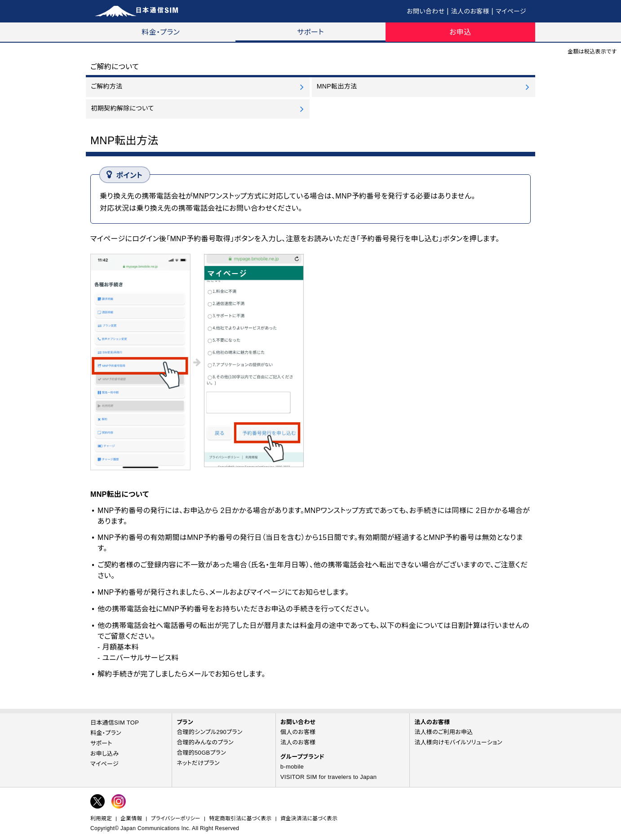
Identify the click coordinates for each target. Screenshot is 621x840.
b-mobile (292, 767)
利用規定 (101, 818)
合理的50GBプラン (201, 753)
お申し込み (105, 754)
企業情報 (131, 818)
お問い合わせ (426, 11)
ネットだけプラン (198, 763)
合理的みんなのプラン (205, 742)
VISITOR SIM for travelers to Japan (328, 777)
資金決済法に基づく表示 (309, 818)
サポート (310, 32)
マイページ (511, 11)
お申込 (460, 32)
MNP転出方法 (337, 86)
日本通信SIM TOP (115, 723)
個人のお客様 (298, 732)
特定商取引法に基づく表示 (240, 818)
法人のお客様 (470, 11)
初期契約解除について (122, 108)
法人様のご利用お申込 (444, 732)
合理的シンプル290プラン (209, 732)
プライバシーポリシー (176, 818)
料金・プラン (161, 32)
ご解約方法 (106, 86)
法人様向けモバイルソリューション (458, 742)
